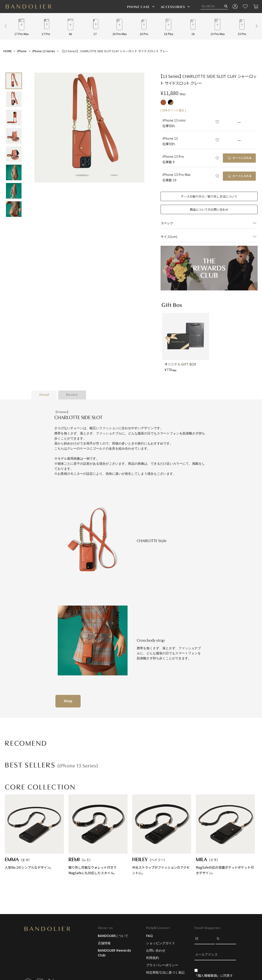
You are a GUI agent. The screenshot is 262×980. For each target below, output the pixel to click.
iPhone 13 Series (44, 51)
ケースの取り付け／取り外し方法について (209, 196)
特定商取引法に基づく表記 (165, 972)
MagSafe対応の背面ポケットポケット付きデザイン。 (225, 835)
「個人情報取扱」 (207, 975)
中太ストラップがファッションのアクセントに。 (162, 835)
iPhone (22, 51)
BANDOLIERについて (113, 936)
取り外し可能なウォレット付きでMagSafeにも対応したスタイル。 (98, 835)
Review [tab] (72, 395)
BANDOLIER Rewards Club (114, 953)
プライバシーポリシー (162, 965)
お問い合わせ (156, 950)
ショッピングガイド (161, 943)
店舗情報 (104, 943)
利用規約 (153, 958)
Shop (68, 701)
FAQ (149, 936)
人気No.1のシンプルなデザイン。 (34, 832)
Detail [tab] (44, 395)
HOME (8, 51)
